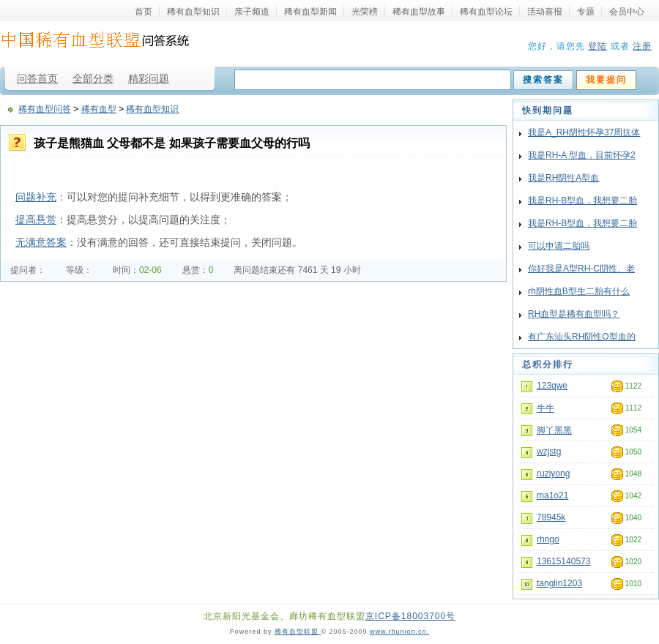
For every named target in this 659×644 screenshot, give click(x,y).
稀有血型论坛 (486, 11)
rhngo (548, 539)
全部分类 (93, 78)
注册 (642, 46)
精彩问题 (149, 78)
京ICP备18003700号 (410, 616)
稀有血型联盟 (298, 632)
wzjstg (549, 452)
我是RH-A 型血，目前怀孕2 (582, 155)
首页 (144, 11)
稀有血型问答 (45, 109)
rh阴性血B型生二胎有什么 (579, 291)
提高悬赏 (36, 220)
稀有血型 (99, 109)
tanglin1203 (559, 583)
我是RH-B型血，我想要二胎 (582, 201)
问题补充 (36, 197)
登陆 (597, 46)
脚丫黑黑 (554, 430)
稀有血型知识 (193, 11)
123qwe (552, 386)
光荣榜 (365, 11)
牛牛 (546, 408)
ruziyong (553, 473)
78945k (551, 517)
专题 (586, 11)
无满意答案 (41, 242)
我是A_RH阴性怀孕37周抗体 (584, 132)
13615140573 (563, 561)
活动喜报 (545, 11)
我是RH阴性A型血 (563, 178)
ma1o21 (552, 495)
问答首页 (37, 78)
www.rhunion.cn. (399, 632)
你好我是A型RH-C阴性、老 (581, 269)
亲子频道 (252, 11)
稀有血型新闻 (310, 11)
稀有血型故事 (419, 11)
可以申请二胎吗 (559, 246)
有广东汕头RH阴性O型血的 (582, 337)
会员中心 (627, 11)
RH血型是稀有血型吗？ (574, 314)
